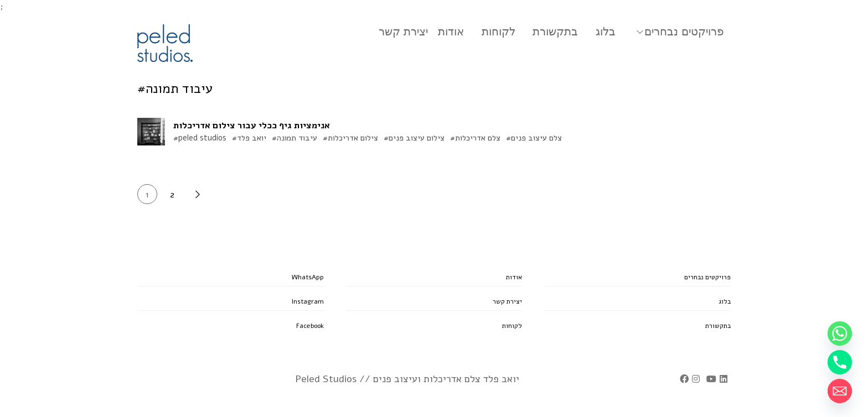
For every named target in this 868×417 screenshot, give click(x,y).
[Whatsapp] (840, 333)
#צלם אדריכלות (475, 138)
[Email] (840, 391)
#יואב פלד (249, 138)
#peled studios (200, 138)
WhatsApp (308, 277)
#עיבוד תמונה (294, 138)
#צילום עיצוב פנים (414, 138)
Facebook (310, 326)
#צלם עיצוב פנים (534, 138)
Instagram (308, 301)
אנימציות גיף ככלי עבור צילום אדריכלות (252, 126)
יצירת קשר (403, 32)
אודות (451, 32)
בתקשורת (555, 32)
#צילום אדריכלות (350, 138)
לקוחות (498, 32)
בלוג (606, 32)
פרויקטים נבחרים (684, 32)
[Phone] (840, 362)
